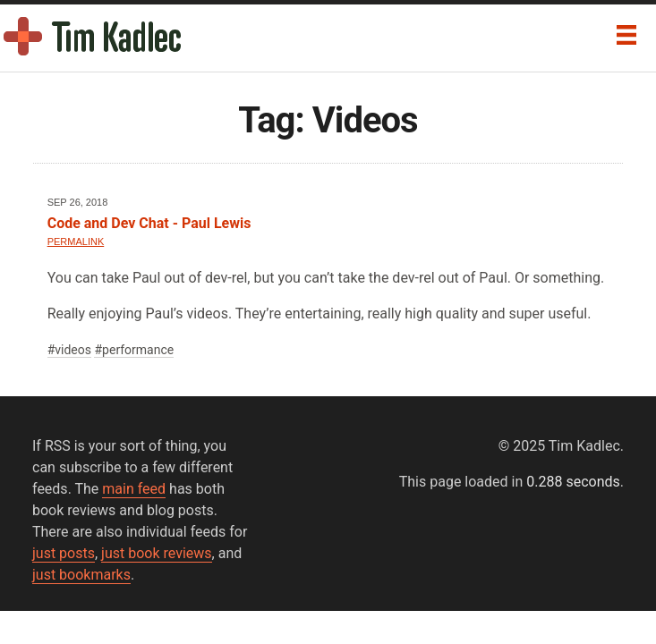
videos (73, 350)
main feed (134, 489)
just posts (64, 553)
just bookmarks (81, 575)
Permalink (76, 241)
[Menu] (626, 35)
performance (138, 350)
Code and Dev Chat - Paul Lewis (149, 223)
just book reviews (156, 553)
